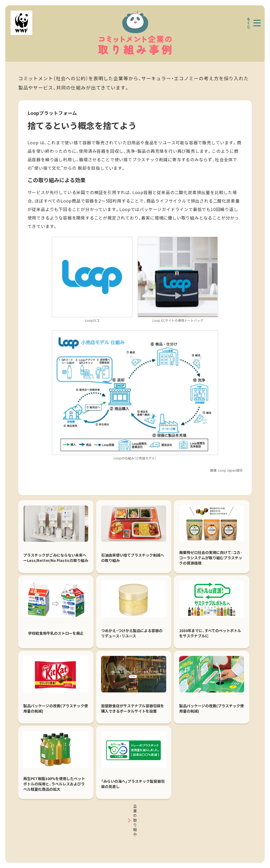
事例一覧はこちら (135, 828)
